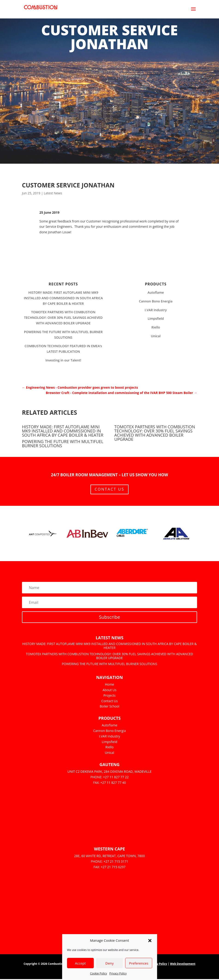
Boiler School (109, 707)
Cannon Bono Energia (156, 301)
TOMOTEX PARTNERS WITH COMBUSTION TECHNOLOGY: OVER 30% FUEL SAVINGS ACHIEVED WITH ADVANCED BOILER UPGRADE (63, 318)
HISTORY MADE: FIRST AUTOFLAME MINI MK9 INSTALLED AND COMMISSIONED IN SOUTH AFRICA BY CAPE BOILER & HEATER (63, 298)
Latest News (53, 193)
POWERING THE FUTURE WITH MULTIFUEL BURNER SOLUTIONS (63, 444)
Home (110, 685)
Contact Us (109, 490)
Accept (80, 963)
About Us (110, 691)
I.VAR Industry (156, 310)
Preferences (139, 963)
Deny (109, 963)
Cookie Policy (98, 973)
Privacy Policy (118, 973)
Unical (156, 336)
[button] (150, 941)
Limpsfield (156, 318)
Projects (109, 696)
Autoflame (156, 292)
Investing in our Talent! (63, 360)
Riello (156, 327)
